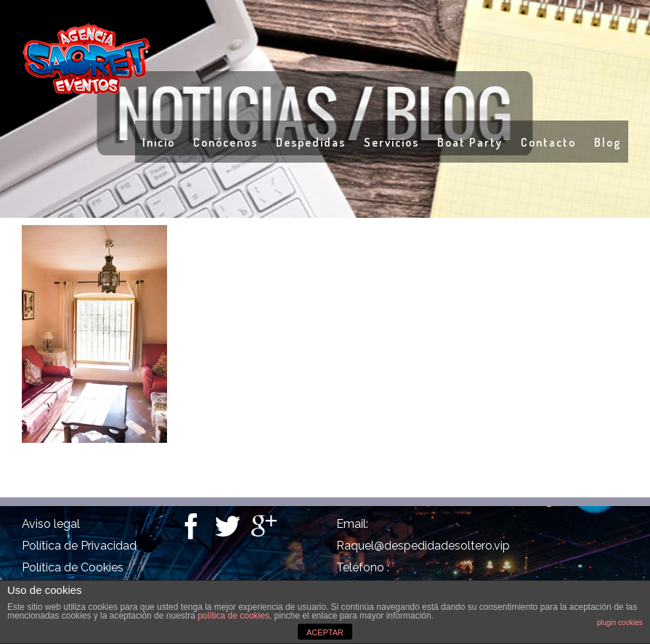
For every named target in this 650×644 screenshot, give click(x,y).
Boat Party (470, 142)
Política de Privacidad (79, 546)
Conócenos (226, 142)
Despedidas (311, 142)
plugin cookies (620, 623)
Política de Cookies (73, 567)
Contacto (548, 142)
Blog (608, 142)
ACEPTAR (325, 632)
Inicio (159, 142)
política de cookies (233, 616)
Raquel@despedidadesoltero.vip (423, 546)
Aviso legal (51, 524)
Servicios (391, 142)
